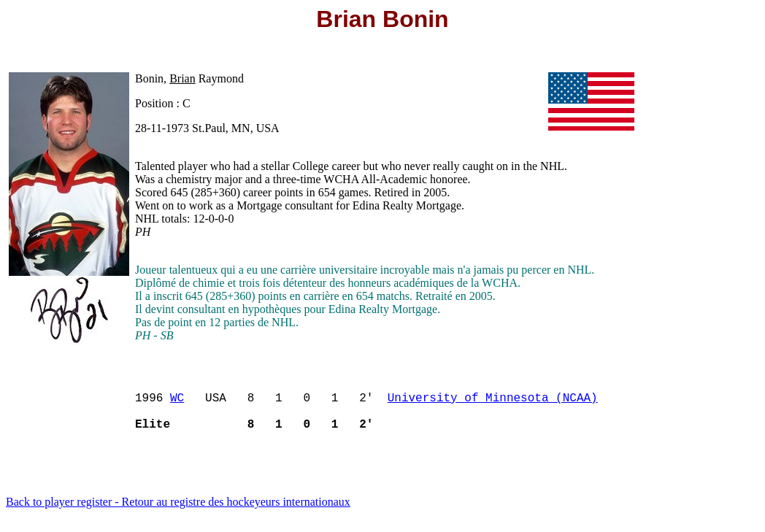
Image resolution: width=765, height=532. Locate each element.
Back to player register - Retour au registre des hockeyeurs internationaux (178, 513)
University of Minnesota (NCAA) (493, 403)
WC (177, 403)
